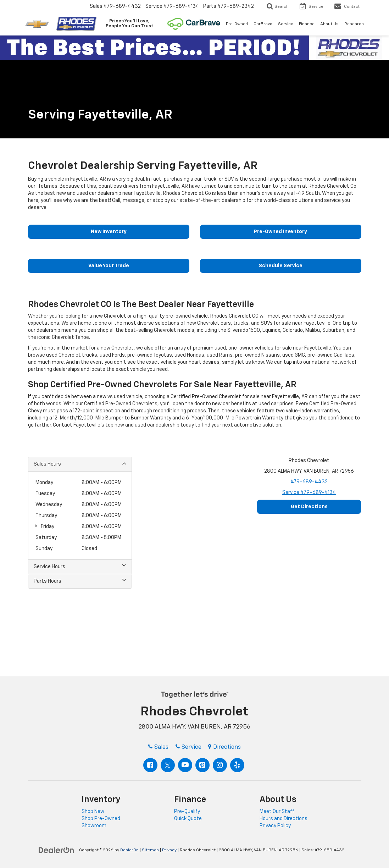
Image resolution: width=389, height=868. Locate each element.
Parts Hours (80, 581)
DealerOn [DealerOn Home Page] (129, 850)
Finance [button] (307, 24)
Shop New (93, 812)
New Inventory (109, 232)
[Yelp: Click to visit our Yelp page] (237, 765)
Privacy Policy (275, 826)
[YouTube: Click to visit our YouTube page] (185, 765)
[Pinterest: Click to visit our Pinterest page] (202, 765)
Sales (158, 747)
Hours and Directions (284, 819)
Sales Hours (80, 464)
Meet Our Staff (277, 812)
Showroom (94, 826)
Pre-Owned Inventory (280, 232)
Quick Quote (188, 819)
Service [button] (286, 24)
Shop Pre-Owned (101, 819)
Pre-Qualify (187, 812)
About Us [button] (329, 24)
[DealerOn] (56, 850)
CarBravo (263, 24)
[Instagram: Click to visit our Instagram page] (220, 765)
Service (309, 493)
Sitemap (150, 850)
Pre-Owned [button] (237, 24)
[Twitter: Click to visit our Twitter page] (168, 765)
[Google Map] (194, 546)
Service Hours (80, 566)
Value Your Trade (109, 266)
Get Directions (309, 507)
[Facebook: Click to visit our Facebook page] (150, 765)
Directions (224, 747)
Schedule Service (281, 266)
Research (354, 24)
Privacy (169, 850)
